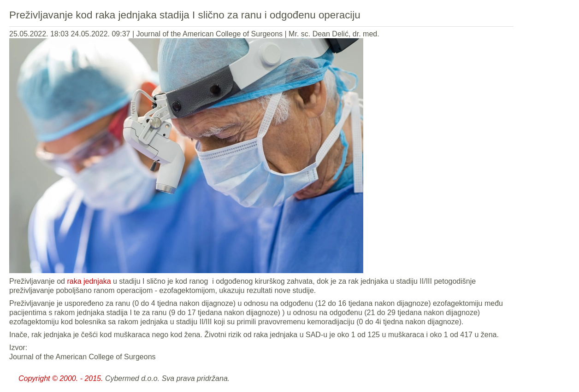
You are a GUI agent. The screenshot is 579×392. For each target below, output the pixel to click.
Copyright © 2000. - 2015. (61, 378)
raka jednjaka (89, 281)
